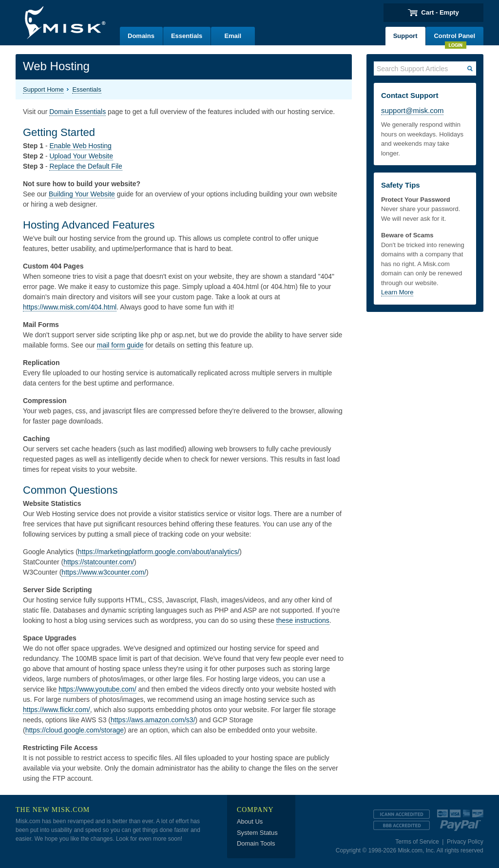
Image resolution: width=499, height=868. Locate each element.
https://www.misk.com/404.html (70, 307)
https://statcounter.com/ (99, 562)
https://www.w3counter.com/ (104, 572)
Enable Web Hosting (80, 146)
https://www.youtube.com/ (97, 689)
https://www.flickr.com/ (57, 710)
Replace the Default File (86, 166)
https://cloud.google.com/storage (75, 730)
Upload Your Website (81, 156)
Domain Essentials (77, 112)
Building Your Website (82, 194)
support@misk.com (413, 110)
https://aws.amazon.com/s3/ (153, 720)
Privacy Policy (465, 842)
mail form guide (120, 345)
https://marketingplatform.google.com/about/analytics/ (159, 552)
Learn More (397, 292)
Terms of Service (417, 842)
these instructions (303, 620)
